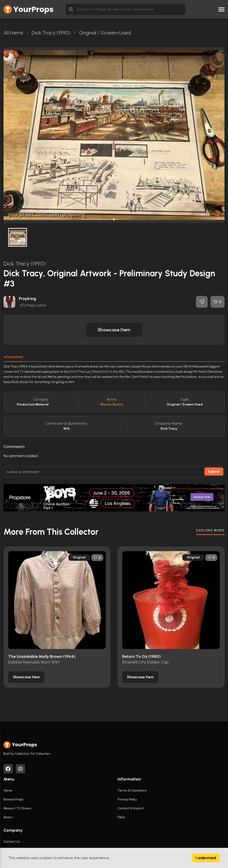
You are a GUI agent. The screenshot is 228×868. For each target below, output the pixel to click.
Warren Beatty (112, 404)
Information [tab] (13, 357)
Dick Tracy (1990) (25, 263)
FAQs (121, 817)
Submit (214, 472)
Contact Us (12, 842)
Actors (8, 817)
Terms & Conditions (132, 790)
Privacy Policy (127, 799)
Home (8, 790)
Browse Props (13, 799)
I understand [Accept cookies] (206, 858)
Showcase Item (114, 330)
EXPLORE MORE (210, 530)
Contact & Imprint (131, 808)
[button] (114, 220)
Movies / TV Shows (17, 808)
